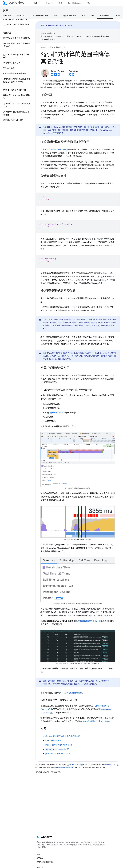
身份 (56, 16)
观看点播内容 (68, 25)
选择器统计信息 (84, 621)
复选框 (94, 621)
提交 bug (40, 858)
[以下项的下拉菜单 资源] (40, 3)
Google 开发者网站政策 (65, 767)
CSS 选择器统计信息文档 (71, 693)
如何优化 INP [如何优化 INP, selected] (105, 16)
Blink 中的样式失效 (56, 133)
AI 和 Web (7, 16)
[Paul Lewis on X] (70, 75)
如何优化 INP (61, 47)
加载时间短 (21, 16)
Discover (50, 3)
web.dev (44, 47)
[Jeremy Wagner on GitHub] (52, 75)
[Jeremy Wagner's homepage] (59, 75)
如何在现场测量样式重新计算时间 (96, 721)
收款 (83, 16)
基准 (61, 3)
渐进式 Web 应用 (69, 16)
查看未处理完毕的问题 (45, 862)
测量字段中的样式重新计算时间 (59, 754)
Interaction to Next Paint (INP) (54, 150)
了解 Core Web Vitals (39, 16)
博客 (89, 3)
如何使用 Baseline (75, 3)
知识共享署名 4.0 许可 (73, 765)
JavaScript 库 (57, 749)
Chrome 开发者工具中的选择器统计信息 (63, 736)
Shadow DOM (97, 353)
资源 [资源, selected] (35, 3)
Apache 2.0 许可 (111, 765)
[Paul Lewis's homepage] (73, 75)
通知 (93, 16)
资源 (5, 10)
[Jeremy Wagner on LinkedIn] (56, 75)
